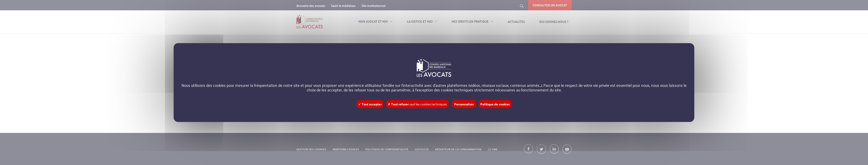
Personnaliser (464, 104)
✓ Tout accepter (370, 104)
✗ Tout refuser (417, 104)
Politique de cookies (495, 104)
